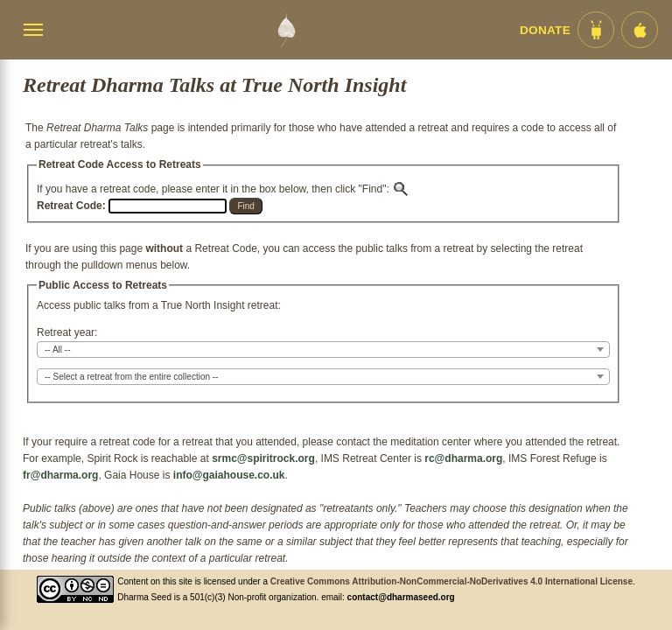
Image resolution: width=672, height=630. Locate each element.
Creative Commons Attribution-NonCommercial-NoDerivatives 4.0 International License (451, 581)
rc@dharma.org (463, 458)
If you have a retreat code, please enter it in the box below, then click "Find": (223, 189)
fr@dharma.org (60, 475)
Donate (545, 30)
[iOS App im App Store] (640, 30)
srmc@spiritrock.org (263, 458)
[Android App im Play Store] (596, 30)
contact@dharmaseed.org (401, 597)
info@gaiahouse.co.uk (229, 475)
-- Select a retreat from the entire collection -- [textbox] (131, 377)
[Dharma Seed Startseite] (286, 30)
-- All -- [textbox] (57, 350)
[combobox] (323, 350)
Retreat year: (67, 332)
